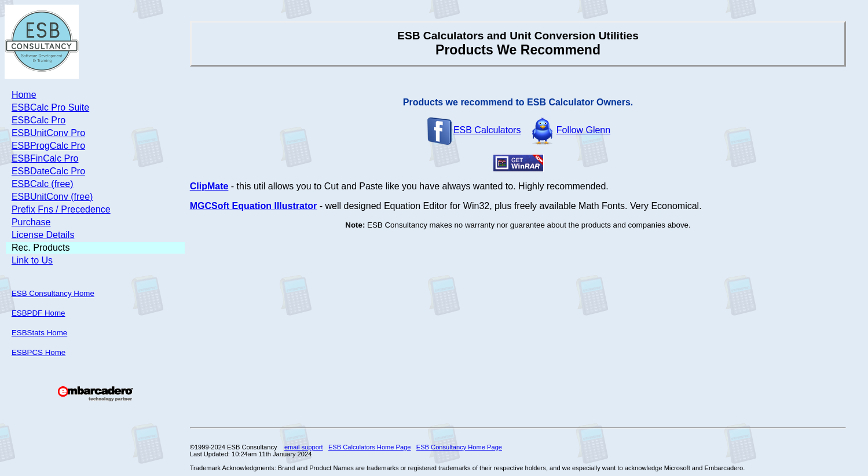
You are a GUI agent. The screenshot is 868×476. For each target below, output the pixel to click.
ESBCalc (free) (43, 184)
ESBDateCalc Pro (48, 171)
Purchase (31, 222)
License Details (43, 235)
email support (304, 447)
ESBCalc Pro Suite (50, 107)
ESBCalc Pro (39, 120)
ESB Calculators (473, 130)
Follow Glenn (569, 130)
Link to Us (32, 260)
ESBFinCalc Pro (45, 158)
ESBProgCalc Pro (48, 146)
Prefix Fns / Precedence (61, 209)
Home (24, 95)
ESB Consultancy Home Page (459, 447)
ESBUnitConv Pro (48, 133)
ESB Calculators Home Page (370, 447)
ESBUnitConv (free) (52, 197)
